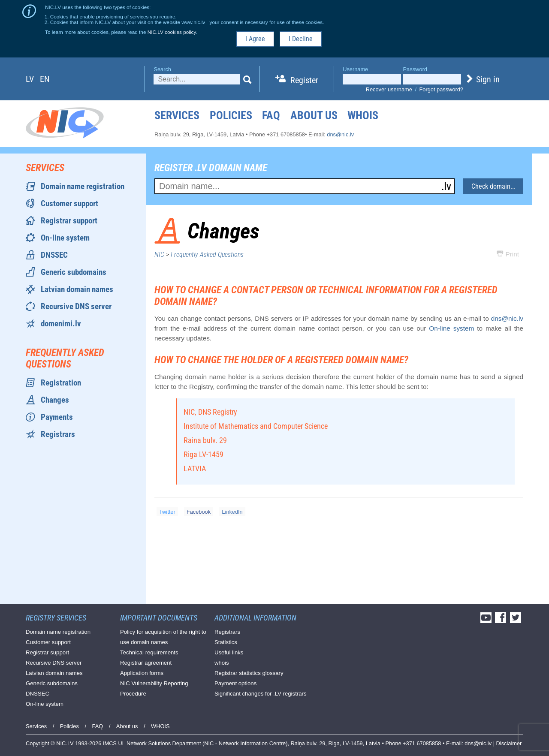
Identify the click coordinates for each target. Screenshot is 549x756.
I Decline (301, 39)
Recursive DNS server (76, 306)
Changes (55, 400)
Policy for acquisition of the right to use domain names (163, 637)
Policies (231, 115)
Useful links (229, 652)
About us (314, 115)
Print (508, 254)
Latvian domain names (77, 289)
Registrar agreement (146, 663)
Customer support (69, 203)
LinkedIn (232, 512)
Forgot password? (441, 89)
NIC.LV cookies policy (172, 32)
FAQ (271, 115)
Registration (61, 383)
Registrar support (69, 221)
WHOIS (363, 115)
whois (222, 663)
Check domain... (493, 186)
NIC (159, 255)
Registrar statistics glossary (249, 673)
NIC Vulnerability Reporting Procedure (154, 688)
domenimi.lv (61, 324)
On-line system (65, 238)
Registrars (58, 434)
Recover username (389, 89)
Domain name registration (83, 186)
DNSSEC (54, 255)
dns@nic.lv (340, 134)
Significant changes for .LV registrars (261, 694)
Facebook (199, 512)
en (45, 79)
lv (30, 79)
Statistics (226, 642)
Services (177, 115)
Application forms (142, 673)
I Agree (255, 39)
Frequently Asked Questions (207, 255)
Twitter (167, 512)
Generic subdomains (74, 272)
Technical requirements (149, 652)
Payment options (235, 683)
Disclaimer (509, 743)
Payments (57, 417)
